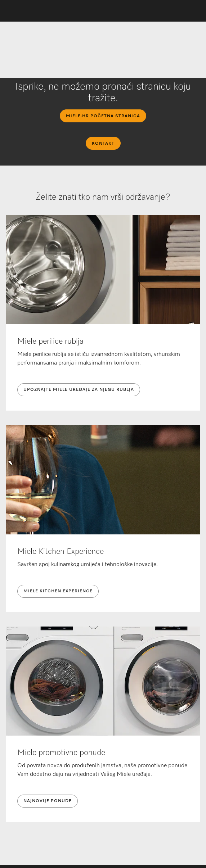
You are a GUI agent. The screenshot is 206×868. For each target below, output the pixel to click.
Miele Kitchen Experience (58, 591)
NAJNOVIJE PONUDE (48, 801)
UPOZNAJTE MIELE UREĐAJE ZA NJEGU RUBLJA (79, 390)
